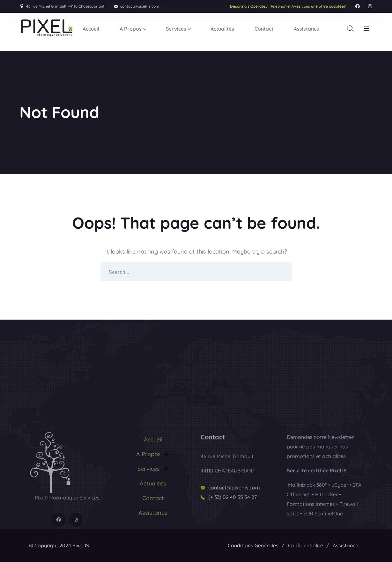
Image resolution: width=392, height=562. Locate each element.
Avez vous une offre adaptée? (288, 6)
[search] (350, 29)
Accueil (153, 480)
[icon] (358, 6)
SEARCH (282, 272)
